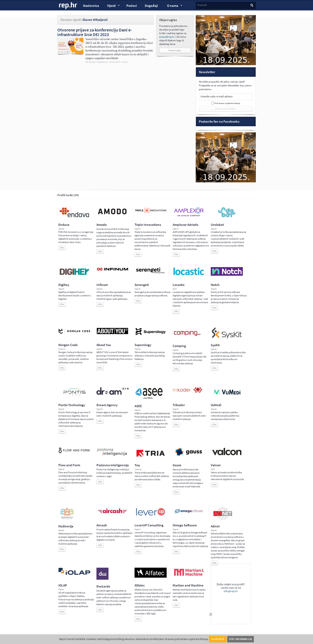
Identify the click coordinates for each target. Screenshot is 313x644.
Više (62, 248)
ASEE (138, 406)
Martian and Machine (188, 585)
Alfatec (140, 585)
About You (104, 345)
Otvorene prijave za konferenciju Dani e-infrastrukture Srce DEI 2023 (95, 32)
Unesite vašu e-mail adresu (217, 96)
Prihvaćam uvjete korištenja (227, 103)
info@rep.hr (231, 591)
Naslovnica (91, 6)
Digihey (64, 285)
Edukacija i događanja (97, 62)
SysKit (215, 345)
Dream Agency (107, 405)
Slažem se (218, 639)
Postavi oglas (175, 50)
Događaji (151, 6)
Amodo (102, 225)
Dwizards (103, 586)
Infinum (102, 285)
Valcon (216, 465)
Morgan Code (68, 345)
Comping (179, 346)
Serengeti (142, 285)
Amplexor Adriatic (186, 225)
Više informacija (241, 639)
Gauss (177, 465)
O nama (173, 6)
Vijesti (111, 6)
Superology (143, 345)
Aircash (102, 525)
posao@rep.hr (167, 37)
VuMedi (216, 405)
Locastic (179, 285)
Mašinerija (66, 526)
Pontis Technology (72, 405)
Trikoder (179, 405)
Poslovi (132, 6)
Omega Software (185, 525)
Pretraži (202, 5)
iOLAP (63, 585)
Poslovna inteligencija (113, 465)
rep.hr (68, 6)
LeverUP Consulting (149, 525)
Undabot (217, 225)
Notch (215, 285)
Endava (64, 225)
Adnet (215, 526)
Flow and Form (69, 465)
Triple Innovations (148, 225)
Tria (137, 465)
